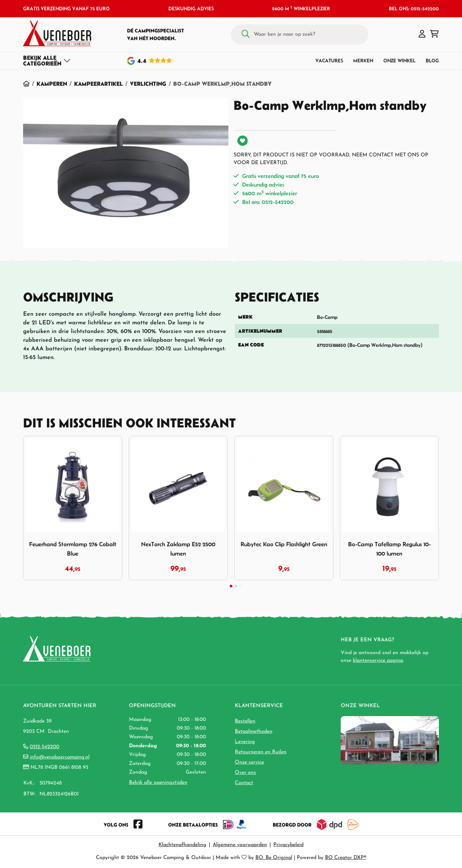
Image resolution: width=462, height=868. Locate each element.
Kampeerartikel (98, 84)
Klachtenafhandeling (182, 845)
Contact (244, 783)
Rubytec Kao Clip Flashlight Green (284, 544)
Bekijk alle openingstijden (158, 783)
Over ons (245, 773)
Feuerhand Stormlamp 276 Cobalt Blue (73, 549)
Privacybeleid (288, 845)
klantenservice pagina (378, 661)
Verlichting (148, 84)
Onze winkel (399, 61)
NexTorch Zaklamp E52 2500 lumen (178, 549)
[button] (422, 34)
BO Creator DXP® (346, 858)
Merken (363, 61)
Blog (432, 61)
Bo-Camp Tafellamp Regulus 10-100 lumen (389, 549)
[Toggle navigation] (47, 61)
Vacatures (329, 61)
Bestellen (245, 721)
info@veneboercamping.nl (60, 757)
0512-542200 (45, 747)
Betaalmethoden (254, 732)
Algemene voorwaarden (240, 845)
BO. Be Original (274, 858)
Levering (245, 742)
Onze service (249, 762)
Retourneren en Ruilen (261, 752)
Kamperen (52, 84)
